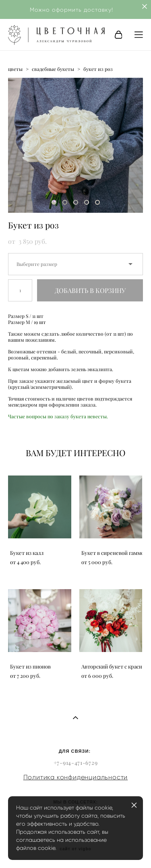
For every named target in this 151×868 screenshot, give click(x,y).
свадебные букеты (53, 69)
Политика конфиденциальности (76, 777)
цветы (15, 69)
